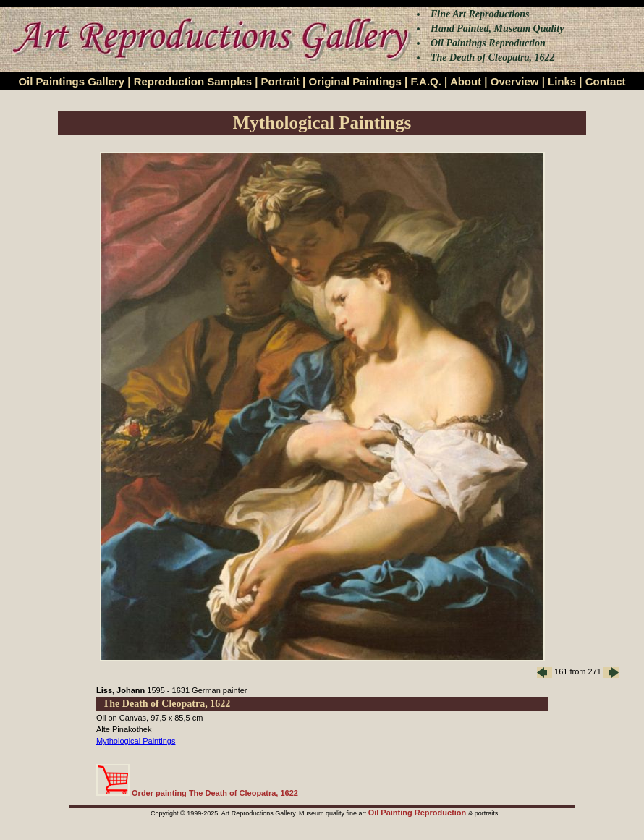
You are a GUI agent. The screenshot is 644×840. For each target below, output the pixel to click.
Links (562, 81)
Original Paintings (355, 81)
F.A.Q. (426, 81)
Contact (606, 81)
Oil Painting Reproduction (419, 813)
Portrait (280, 81)
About (466, 81)
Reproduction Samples (193, 81)
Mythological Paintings (136, 741)
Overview (515, 81)
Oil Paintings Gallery (71, 81)
